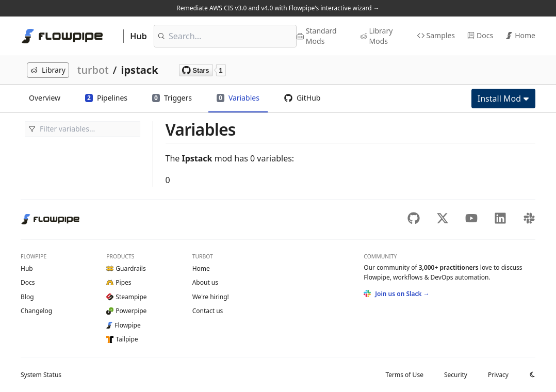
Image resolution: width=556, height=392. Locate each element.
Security (456, 375)
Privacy (498, 375)
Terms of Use (404, 375)
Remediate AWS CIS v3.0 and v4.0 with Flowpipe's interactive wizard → (278, 8)
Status (41, 375)
